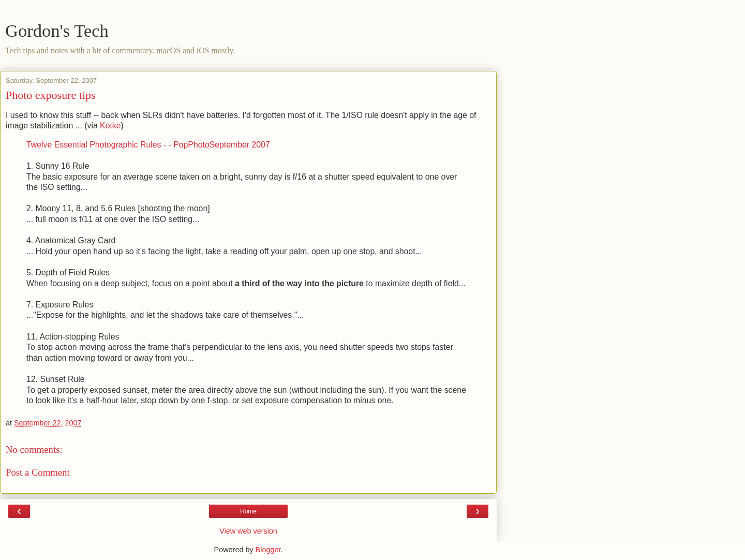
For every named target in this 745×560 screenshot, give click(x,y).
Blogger (268, 550)
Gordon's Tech (57, 31)
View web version (248, 531)
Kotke (110, 126)
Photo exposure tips (51, 95)
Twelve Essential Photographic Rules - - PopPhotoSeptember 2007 (148, 145)
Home (248, 511)
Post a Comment (38, 472)
